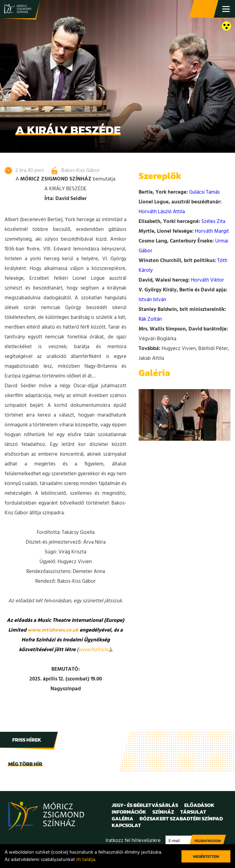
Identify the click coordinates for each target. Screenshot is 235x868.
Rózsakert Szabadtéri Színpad (181, 819)
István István (152, 300)
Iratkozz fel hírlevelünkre (133, 841)
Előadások (199, 805)
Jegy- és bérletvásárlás (204, 9)
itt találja (86, 860)
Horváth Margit (212, 231)
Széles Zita (213, 222)
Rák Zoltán (150, 319)
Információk (129, 812)
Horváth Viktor (207, 280)
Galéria (123, 819)
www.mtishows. (47, 630)
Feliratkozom (208, 841)
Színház (163, 812)
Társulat (193, 812)
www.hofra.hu (94, 650)
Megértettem (206, 857)
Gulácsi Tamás (204, 192)
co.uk (72, 630)
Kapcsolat (126, 825)
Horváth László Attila (162, 212)
